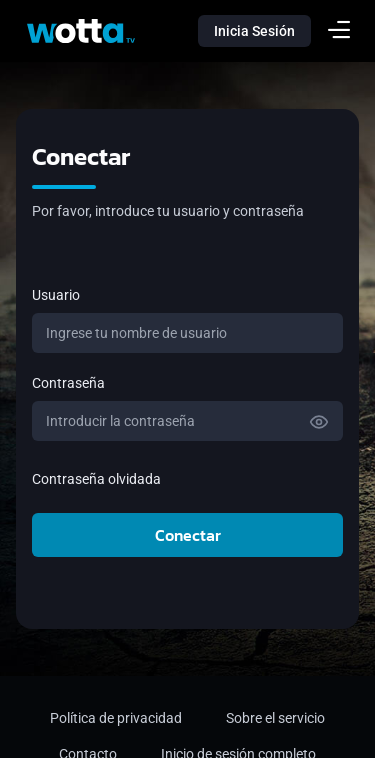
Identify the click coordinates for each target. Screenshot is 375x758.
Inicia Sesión (254, 31)
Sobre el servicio (275, 718)
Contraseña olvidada (96, 479)
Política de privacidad (116, 718)
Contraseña (68, 383)
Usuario (56, 295)
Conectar (188, 535)
